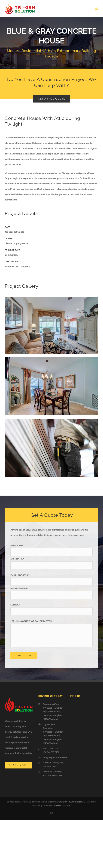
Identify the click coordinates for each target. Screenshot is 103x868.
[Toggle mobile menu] (97, 9)
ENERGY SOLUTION (64, 806)
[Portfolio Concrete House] (51, 43)
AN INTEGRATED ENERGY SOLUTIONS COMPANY (67, 802)
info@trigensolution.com (54, 758)
